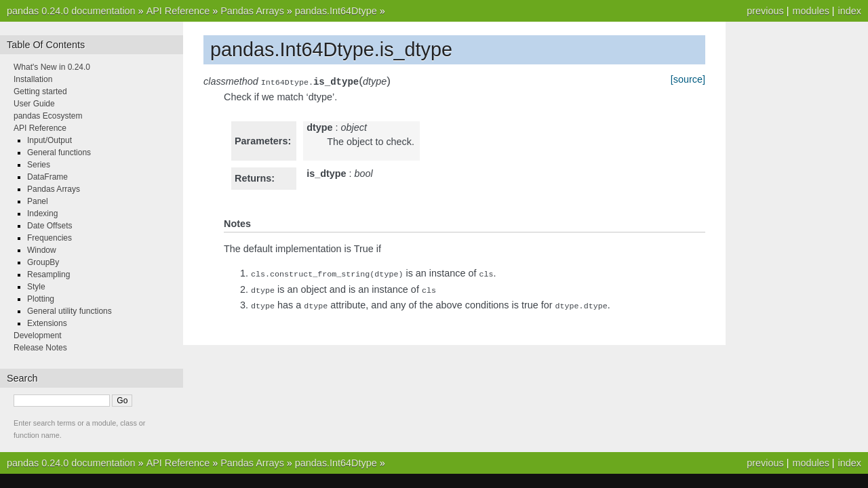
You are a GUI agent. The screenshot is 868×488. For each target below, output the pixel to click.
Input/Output (50, 140)
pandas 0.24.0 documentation (71, 11)
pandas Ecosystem (48, 116)
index (850, 11)
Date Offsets (50, 226)
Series (39, 165)
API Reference (178, 11)
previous (765, 11)
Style (36, 287)
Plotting (41, 299)
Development (38, 335)
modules (810, 11)
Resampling (48, 274)
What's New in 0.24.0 (52, 67)
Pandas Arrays (252, 11)
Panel (38, 201)
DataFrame (47, 177)
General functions (59, 152)
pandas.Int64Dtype (336, 11)
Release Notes (40, 348)
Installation (33, 79)
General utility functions (70, 311)
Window (42, 250)
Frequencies (50, 238)
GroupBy (43, 262)
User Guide (34, 104)
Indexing (42, 213)
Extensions (47, 323)
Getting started (40, 91)
